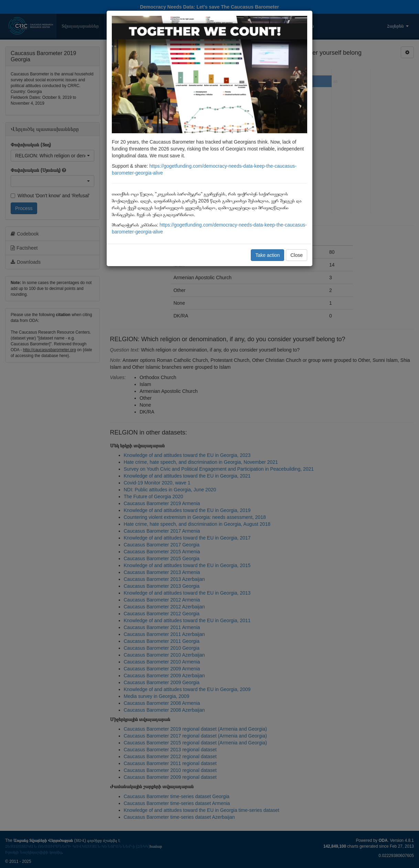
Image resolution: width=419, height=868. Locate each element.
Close (297, 255)
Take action (267, 255)
